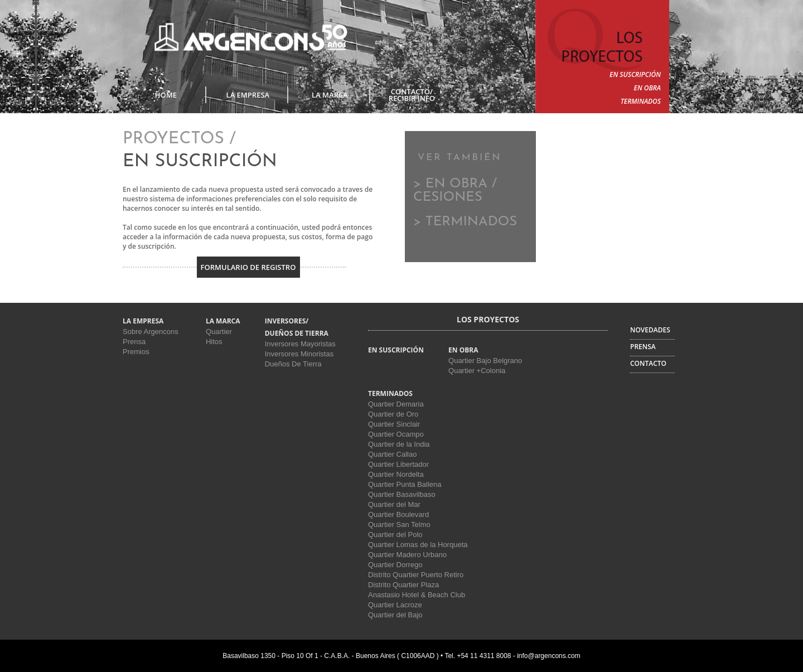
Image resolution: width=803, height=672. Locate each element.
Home (166, 95)
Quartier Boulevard (398, 514)
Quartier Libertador (398, 464)
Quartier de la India (399, 444)
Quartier (219, 332)
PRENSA (643, 347)
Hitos (214, 342)
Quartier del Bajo (395, 615)
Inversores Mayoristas (300, 344)
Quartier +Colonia (477, 371)
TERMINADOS (641, 101)
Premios (136, 352)
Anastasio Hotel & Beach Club (417, 595)
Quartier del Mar (394, 504)
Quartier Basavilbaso (402, 494)
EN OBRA (647, 88)
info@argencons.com (549, 656)
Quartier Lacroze (395, 605)
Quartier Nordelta (396, 474)
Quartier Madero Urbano (407, 555)
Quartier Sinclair (394, 424)
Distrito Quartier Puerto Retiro (416, 575)
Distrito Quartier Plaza (403, 585)
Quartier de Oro (393, 414)
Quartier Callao (392, 454)
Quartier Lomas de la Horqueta (418, 545)
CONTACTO (648, 363)
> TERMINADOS (465, 222)
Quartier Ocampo (396, 434)
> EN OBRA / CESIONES (455, 191)
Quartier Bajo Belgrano (485, 361)
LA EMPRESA (248, 95)
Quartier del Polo (395, 535)
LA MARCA (330, 95)
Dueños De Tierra (293, 364)
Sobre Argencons (151, 332)
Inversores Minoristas (299, 354)
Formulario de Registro (248, 267)
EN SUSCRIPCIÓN (635, 74)
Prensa (134, 342)
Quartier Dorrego (395, 565)
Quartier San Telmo (399, 524)
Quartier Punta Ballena (405, 484)
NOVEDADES (650, 330)
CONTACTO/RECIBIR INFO (412, 95)
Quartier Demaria (396, 404)
